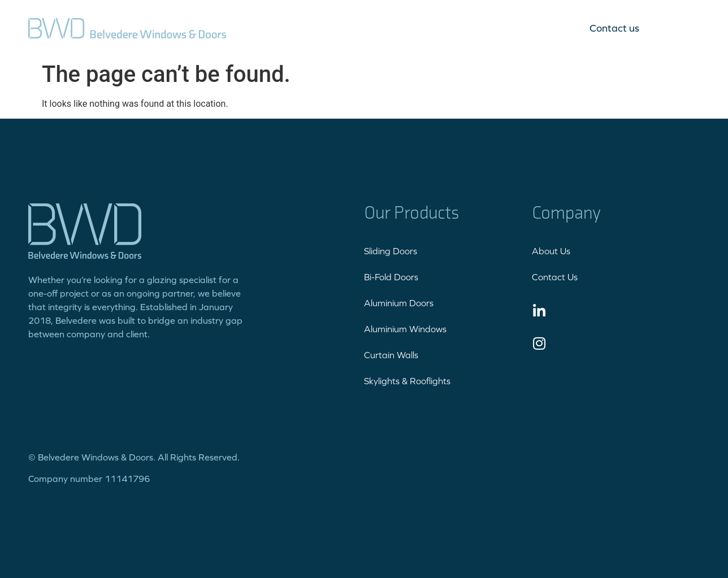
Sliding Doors (391, 251)
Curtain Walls (391, 355)
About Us (551, 251)
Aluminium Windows (405, 329)
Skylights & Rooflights (407, 381)
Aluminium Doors (399, 303)
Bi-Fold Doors (391, 277)
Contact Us (555, 277)
